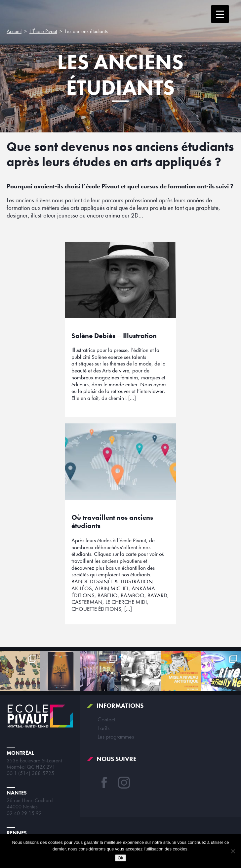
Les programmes (116, 737)
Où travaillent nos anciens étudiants (112, 521)
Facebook (104, 783)
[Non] (233, 851)
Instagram (124, 783)
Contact (106, 719)
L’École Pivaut (43, 31)
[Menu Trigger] (220, 14)
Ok (120, 858)
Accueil (14, 31)
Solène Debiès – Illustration (114, 336)
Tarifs (103, 728)
